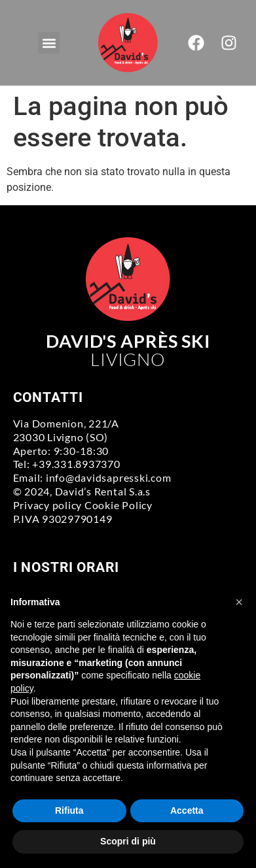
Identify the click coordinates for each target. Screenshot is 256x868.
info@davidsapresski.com (108, 477)
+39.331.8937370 (76, 464)
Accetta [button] (187, 810)
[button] (49, 43)
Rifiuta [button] (69, 810)
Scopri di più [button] (128, 841)
